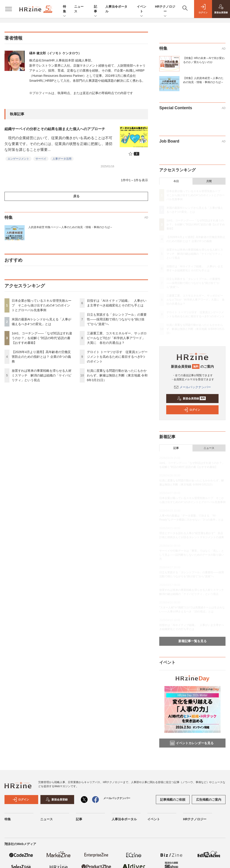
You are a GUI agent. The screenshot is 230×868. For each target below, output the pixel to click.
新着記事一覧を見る (192, 641)
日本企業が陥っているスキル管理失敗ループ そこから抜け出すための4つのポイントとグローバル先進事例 (42, 305)
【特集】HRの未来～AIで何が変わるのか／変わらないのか (204, 60)
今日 (176, 181)
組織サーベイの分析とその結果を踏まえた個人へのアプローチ (55, 129)
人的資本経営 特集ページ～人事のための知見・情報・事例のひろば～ (70, 227)
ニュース (209, 448)
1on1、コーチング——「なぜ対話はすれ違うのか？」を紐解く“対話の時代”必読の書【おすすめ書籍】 (42, 338)
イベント (142, 9)
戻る (76, 196)
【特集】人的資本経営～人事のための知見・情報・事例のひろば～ (203, 80)
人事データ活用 (62, 159)
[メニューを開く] (9, 9)
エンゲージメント (18, 159)
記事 (95, 9)
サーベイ (41, 159)
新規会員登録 (191, 399)
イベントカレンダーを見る (192, 743)
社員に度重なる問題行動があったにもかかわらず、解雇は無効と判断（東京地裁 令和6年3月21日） (117, 375)
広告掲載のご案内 (209, 800)
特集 (64, 9)
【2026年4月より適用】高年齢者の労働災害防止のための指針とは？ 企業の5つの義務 (41, 357)
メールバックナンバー (192, 387)
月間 (209, 181)
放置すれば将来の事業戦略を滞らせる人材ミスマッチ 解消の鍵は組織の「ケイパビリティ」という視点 (42, 375)
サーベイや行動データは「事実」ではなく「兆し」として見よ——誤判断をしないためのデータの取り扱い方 (192, 555)
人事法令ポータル (124, 819)
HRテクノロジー (165, 9)
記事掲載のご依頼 (173, 800)
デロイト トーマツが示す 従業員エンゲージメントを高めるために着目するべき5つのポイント (117, 357)
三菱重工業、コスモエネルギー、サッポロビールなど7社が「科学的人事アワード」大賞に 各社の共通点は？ (117, 338)
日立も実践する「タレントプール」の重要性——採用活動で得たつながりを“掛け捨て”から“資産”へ (117, 319)
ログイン (192, 410)
